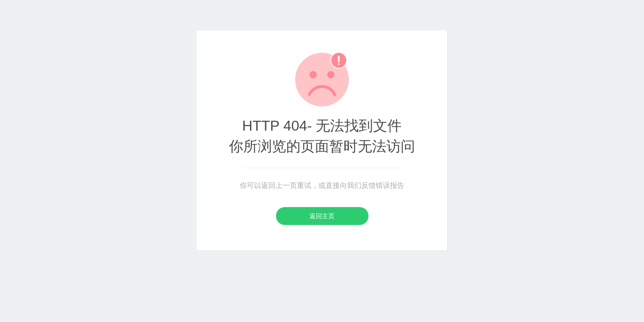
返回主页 (322, 216)
